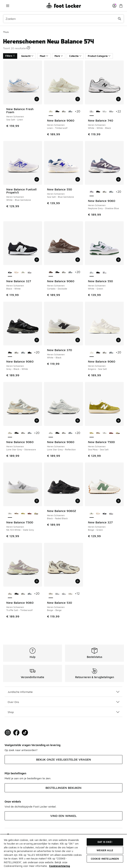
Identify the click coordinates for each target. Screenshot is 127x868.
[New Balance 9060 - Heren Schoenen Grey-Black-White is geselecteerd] (10, 353)
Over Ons (63, 702)
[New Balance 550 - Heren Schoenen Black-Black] (98, 272)
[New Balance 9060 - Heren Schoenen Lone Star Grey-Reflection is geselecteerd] (51, 433)
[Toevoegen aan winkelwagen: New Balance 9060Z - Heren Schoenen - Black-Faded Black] (78, 501)
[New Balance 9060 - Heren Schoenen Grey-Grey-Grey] (70, 112)
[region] (63, 851)
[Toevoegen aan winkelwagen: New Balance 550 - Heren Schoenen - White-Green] (118, 260)
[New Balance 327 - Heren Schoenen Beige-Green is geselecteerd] (92, 513)
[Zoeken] (63, 19)
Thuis (6, 32)
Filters (10, 56)
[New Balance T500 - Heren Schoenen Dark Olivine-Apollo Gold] (118, 433)
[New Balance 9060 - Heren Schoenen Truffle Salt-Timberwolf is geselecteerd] (10, 594)
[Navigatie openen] (8, 6)
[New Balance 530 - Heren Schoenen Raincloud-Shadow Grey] (64, 594)
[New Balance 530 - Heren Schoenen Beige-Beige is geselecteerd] (51, 594)
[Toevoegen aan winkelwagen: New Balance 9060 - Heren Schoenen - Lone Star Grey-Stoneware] (37, 421)
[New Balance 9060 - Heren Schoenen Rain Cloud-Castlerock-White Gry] (64, 112)
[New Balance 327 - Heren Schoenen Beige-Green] (23, 272)
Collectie (75, 56)
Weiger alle (105, 850)
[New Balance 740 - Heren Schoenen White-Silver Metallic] (105, 112)
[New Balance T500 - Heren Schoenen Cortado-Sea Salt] (98, 433)
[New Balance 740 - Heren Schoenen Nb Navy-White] (111, 112)
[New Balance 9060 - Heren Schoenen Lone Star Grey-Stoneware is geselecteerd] (10, 433)
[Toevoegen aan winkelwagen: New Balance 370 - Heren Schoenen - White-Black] (78, 340)
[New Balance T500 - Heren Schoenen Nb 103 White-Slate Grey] (105, 433)
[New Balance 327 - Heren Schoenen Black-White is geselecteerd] (10, 272)
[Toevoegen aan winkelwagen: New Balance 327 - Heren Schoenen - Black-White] (37, 260)
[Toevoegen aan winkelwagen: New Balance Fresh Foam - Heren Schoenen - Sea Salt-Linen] (37, 99)
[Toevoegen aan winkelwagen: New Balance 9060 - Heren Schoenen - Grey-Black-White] (37, 340)
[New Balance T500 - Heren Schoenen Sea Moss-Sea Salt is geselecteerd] (92, 433)
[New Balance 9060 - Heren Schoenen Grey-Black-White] (57, 112)
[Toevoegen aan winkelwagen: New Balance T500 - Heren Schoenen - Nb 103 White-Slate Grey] (37, 501)
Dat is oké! (105, 842)
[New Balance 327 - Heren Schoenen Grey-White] (30, 272)
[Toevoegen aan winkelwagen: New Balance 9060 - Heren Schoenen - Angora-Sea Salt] (118, 340)
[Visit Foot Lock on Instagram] (8, 733)
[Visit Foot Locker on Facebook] (16, 733)
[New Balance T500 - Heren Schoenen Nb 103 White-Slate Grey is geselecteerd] (10, 513)
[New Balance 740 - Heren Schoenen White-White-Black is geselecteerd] (92, 112)
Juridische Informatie (63, 692)
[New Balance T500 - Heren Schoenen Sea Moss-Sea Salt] (23, 513)
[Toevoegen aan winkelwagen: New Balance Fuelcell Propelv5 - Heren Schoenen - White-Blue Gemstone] (37, 179)
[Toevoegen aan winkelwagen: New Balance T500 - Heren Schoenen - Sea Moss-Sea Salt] (118, 421)
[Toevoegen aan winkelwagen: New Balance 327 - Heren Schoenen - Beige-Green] (118, 501)
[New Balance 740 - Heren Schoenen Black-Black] (98, 112)
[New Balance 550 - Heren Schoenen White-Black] (105, 272)
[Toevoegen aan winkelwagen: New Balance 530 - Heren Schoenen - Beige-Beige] (78, 581)
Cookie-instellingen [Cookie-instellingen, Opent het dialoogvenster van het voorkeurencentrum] (105, 859)
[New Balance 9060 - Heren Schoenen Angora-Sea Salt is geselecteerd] (92, 353)
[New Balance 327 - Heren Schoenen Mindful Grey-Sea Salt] (16, 272)
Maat (44, 56)
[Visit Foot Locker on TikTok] (25, 733)
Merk (59, 56)
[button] (28, 48)
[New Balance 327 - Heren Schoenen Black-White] (105, 513)
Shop (63, 712)
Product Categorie (99, 56)
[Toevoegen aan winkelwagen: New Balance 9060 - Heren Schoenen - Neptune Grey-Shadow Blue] (118, 179)
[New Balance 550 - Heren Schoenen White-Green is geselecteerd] (92, 272)
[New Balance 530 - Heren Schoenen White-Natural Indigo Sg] (57, 594)
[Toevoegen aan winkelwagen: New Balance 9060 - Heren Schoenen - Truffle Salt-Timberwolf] (37, 581)
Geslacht (27, 56)
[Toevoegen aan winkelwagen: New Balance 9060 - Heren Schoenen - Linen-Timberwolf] (78, 99)
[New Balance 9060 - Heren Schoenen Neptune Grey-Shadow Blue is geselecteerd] (92, 192)
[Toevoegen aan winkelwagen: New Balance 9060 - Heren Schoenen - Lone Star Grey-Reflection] (78, 421)
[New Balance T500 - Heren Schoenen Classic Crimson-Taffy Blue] (111, 433)
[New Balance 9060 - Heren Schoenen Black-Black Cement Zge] (30, 353)
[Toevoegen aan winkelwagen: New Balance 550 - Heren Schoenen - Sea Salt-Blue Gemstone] (78, 179)
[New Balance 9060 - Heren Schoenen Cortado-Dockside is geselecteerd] (51, 272)
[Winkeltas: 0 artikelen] (121, 6)
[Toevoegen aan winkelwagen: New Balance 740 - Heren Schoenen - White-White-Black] (118, 99)
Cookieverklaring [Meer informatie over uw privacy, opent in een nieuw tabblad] (60, 866)
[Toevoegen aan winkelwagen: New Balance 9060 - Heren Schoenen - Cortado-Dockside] (78, 260)
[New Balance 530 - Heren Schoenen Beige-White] (70, 594)
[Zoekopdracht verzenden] (120, 19)
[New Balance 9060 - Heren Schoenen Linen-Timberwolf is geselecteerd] (51, 112)
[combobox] (63, 19)
